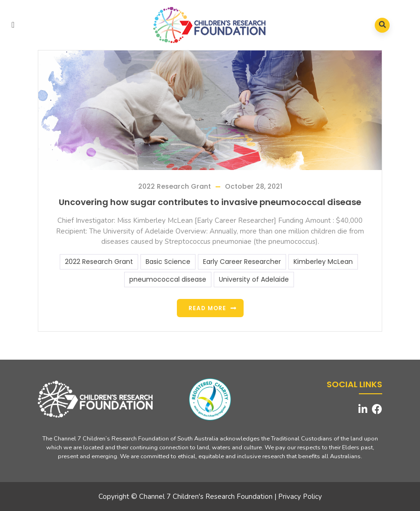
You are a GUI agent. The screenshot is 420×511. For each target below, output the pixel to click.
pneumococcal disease (168, 279)
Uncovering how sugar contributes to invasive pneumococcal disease (210, 202)
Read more (207, 308)
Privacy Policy (300, 497)
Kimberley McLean (323, 262)
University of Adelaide (254, 279)
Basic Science (168, 262)
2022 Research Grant (175, 186)
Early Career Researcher (242, 262)
